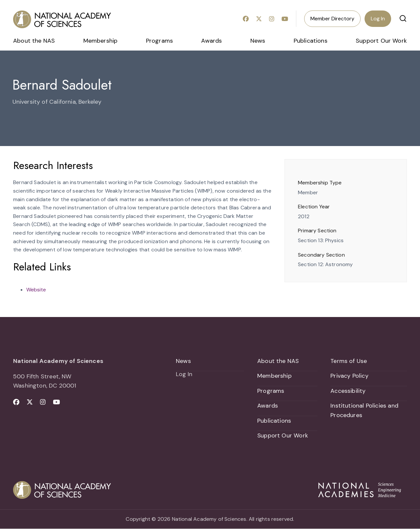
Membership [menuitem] (101, 41)
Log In (378, 19)
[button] (403, 18)
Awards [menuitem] (211, 41)
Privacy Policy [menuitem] (349, 376)
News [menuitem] (258, 41)
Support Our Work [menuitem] (381, 41)
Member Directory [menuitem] (332, 19)
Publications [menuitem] (311, 41)
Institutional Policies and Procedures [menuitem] (364, 411)
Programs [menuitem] (159, 41)
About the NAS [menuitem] (34, 41)
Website (36, 290)
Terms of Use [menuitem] (349, 361)
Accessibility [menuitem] (348, 391)
